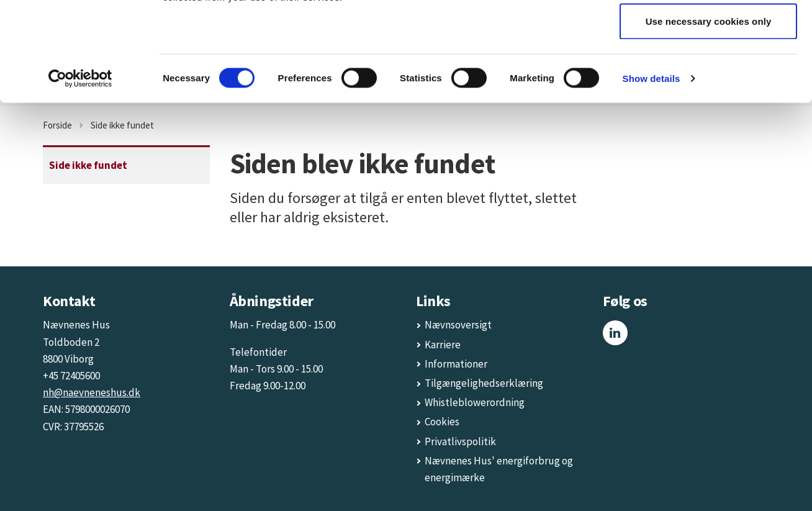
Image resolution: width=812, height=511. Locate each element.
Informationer (456, 364)
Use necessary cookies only (709, 114)
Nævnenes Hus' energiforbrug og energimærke (499, 469)
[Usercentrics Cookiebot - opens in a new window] (80, 171)
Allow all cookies (709, 33)
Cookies (442, 422)
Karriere (443, 345)
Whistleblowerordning (475, 402)
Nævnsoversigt (458, 325)
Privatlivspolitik (460, 441)
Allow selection (709, 74)
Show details (652, 171)
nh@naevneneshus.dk (92, 392)
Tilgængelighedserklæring (484, 383)
